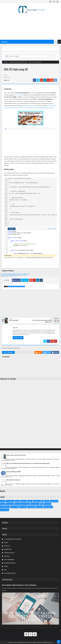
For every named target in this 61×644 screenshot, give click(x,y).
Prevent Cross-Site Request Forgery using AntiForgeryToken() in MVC (36, 108)
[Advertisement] (30, 26)
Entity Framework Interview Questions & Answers (15, 275)
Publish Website (47, 504)
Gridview (2, 504)
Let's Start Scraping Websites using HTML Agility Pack (16, 274)
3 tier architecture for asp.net (13, 539)
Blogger (38, 352)
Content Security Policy (30, 106)
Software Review (23, 507)
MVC (42, 504)
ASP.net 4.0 (7, 546)
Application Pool (37, 501)
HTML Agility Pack (10, 504)
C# (43, 501)
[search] (29, 56)
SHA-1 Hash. (18, 95)
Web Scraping (39, 507)
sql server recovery (5, 510)
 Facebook (16, 280)
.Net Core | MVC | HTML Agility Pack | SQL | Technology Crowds (24, 642)
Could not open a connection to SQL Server (16, 455)
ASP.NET (17, 501)
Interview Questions (35, 504)
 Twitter (25, 280)
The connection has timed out (13, 480)
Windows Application (48, 507)
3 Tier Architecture (10, 501)
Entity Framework (54, 501)
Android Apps (23, 501)
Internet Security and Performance (18, 62)
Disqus (46, 353)
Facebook (55, 352)
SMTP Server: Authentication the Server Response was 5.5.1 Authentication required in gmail (28, 463)
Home (6, 62)
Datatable (47, 501)
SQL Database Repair (5, 507)
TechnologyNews (32, 507)
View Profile (18, 338)
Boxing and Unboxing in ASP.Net (14, 472)
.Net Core (3, 501)
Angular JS (30, 501)
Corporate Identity (10, 553)
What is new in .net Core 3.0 (9, 276)
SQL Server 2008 (15, 507)
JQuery (6, 566)
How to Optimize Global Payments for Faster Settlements (19, 585)
